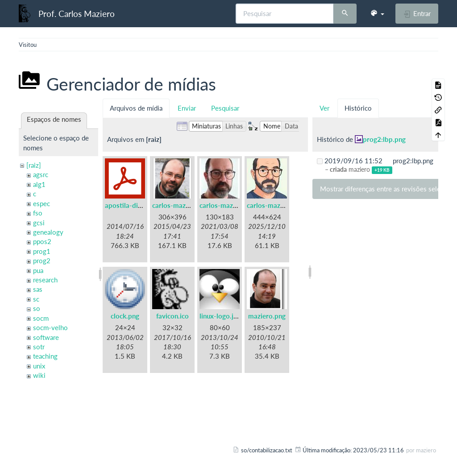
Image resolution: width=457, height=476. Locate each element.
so (37, 308)
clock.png (125, 316)
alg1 (39, 184)
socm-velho (50, 327)
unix (39, 366)
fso (38, 213)
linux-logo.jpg (220, 316)
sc (36, 299)
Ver (324, 108)
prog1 (42, 251)
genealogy (48, 232)
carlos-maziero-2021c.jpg (286, 205)
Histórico (358, 108)
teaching (45, 356)
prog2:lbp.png (384, 139)
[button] (377, 13)
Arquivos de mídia (136, 108)
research (45, 280)
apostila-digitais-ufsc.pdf (143, 205)
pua (38, 270)
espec (42, 203)
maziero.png (267, 316)
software (46, 337)
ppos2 (42, 241)
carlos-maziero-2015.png (191, 205)
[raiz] (34, 165)
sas (38, 289)
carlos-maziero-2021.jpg (237, 205)
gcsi (39, 223)
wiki (39, 375)
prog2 (42, 261)
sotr (39, 347)
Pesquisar (225, 108)
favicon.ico (172, 316)
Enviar (187, 108)
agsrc (41, 174)
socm (41, 318)
